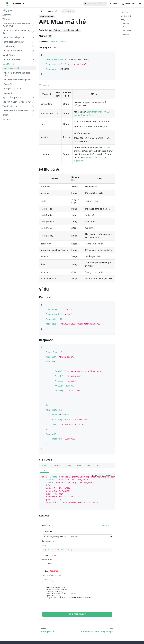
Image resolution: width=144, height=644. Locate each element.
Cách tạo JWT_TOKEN (57, 42)
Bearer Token (48, 560)
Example (47, 581)
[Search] (95, 4)
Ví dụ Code (127, 30)
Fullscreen (107, 476)
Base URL (49, 532)
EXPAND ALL (106, 525)
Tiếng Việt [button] (128, 4)
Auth (52, 556)
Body (52, 572)
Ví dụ (123, 20)
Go (97, 466)
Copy (95, 476)
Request (126, 23)
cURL (44, 466)
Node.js (69, 466)
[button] (18, 25)
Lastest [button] (114, 4)
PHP (79, 466)
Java (88, 466)
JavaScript (56, 466)
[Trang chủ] (41, 11)
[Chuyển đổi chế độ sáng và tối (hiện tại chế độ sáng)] (140, 4)
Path (44, 546)
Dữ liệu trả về (126, 16)
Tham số (124, 13)
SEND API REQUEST (77, 615)
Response (127, 27)
